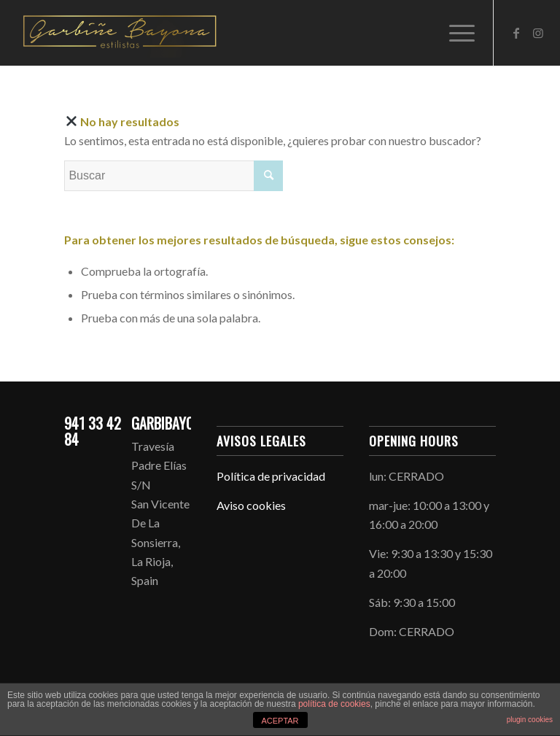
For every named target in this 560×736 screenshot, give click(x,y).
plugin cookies (530, 720)
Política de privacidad (271, 476)
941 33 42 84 (93, 431)
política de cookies (334, 704)
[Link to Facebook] (516, 33)
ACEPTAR (280, 721)
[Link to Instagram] (538, 33)
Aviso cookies (251, 505)
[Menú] (455, 33)
